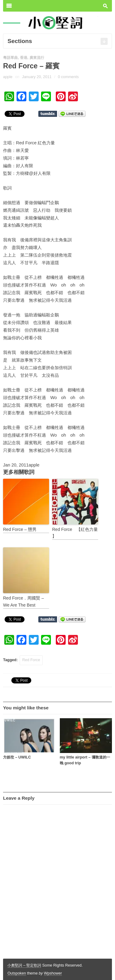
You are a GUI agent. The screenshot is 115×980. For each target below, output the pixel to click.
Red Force (31, 660)
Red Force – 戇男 (20, 529)
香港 (24, 58)
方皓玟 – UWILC (17, 757)
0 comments (68, 77)
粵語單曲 (10, 58)
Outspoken (17, 973)
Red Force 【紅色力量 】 (75, 533)
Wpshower (53, 973)
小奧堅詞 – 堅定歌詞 (24, 965)
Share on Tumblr (48, 114)
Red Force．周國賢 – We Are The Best (23, 601)
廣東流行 (37, 58)
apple (8, 77)
